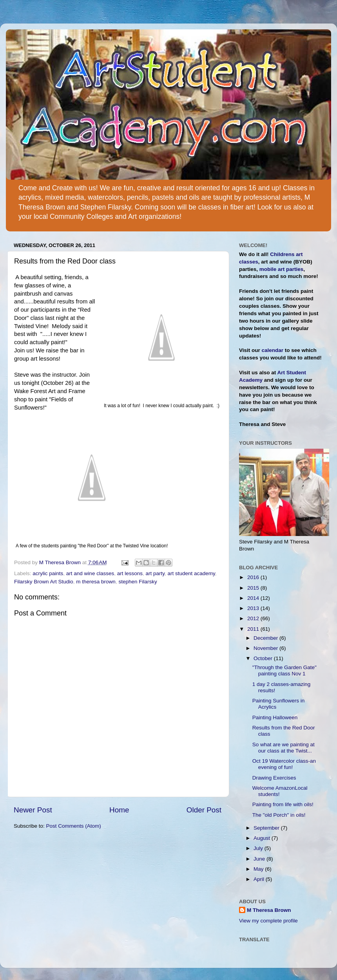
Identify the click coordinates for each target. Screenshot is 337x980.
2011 (254, 629)
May (259, 869)
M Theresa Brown (269, 910)
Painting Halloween (275, 717)
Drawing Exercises (274, 778)
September (267, 828)
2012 (254, 618)
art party (155, 573)
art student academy (191, 573)
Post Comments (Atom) (74, 826)
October (264, 658)
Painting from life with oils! (283, 804)
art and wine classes (90, 573)
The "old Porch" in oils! (279, 815)
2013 (254, 608)
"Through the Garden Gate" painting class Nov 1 (284, 670)
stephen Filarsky (138, 582)
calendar (273, 350)
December (266, 638)
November (266, 648)
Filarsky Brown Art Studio (44, 582)
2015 (254, 588)
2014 (254, 598)
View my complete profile (268, 921)
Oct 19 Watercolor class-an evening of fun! (284, 764)
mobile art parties (282, 269)
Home (119, 810)
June (260, 859)
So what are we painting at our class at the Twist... (284, 748)
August (263, 838)
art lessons (130, 573)
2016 (254, 577)
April (260, 879)
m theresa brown (96, 582)
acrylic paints (48, 573)
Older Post (204, 810)
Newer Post (33, 810)
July (259, 848)
